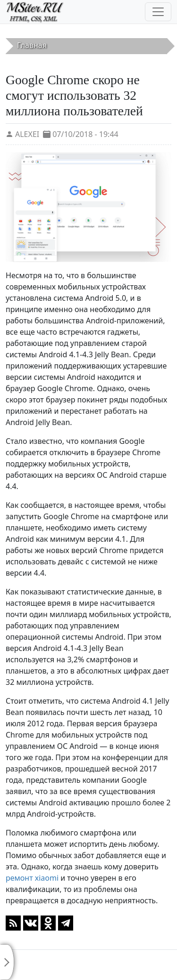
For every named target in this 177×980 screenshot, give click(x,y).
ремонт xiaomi (32, 878)
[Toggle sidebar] (7, 962)
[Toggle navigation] (158, 12)
